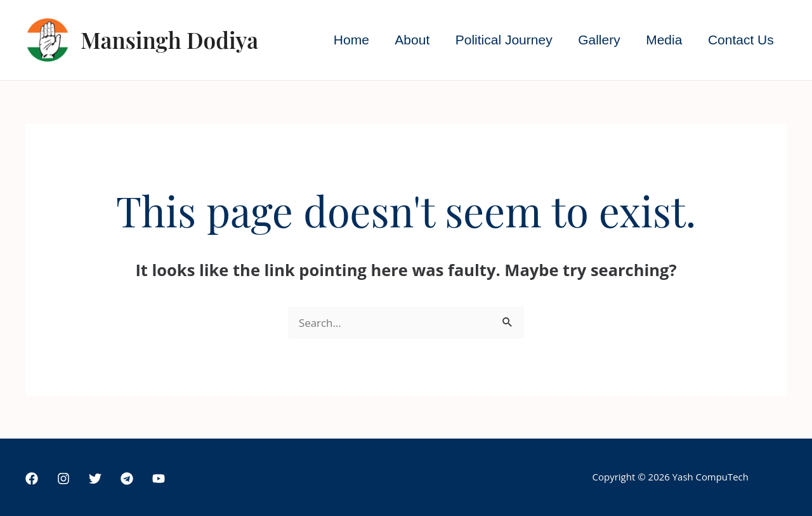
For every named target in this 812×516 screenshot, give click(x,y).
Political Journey (500, 40)
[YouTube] (159, 479)
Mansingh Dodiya (169, 40)
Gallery (597, 40)
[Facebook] (32, 479)
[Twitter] (95, 479)
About (408, 40)
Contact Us (740, 40)
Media (663, 40)
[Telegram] (127, 479)
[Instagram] (63, 479)
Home (346, 40)
